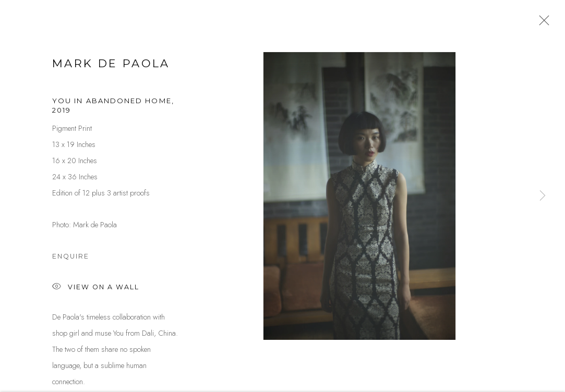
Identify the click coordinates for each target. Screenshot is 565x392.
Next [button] (543, 196)
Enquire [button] (71, 259)
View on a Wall (96, 291)
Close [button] (542, 23)
